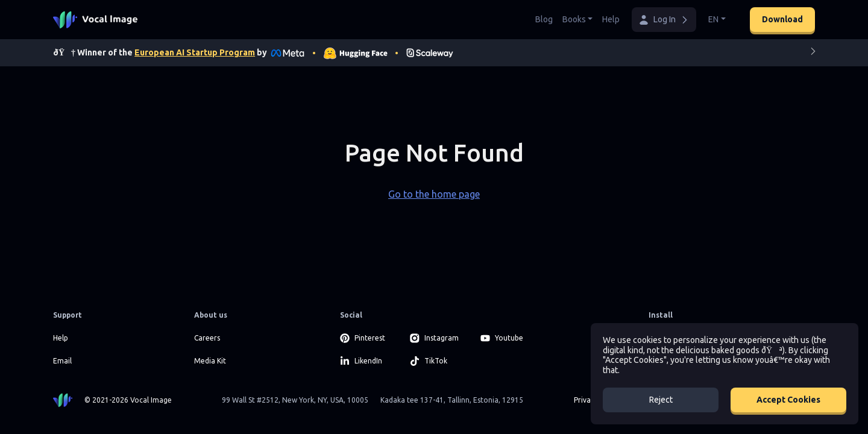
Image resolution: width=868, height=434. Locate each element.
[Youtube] (508, 338)
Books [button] (574, 19)
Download (782, 19)
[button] (664, 20)
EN (713, 19)
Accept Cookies (788, 400)
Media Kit (210, 361)
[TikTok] (438, 361)
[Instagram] (438, 338)
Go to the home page (434, 194)
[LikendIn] (368, 361)
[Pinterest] (368, 338)
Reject (661, 400)
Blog (544, 19)
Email (62, 361)
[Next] (813, 53)
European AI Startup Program (195, 52)
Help (611, 19)
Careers (207, 338)
